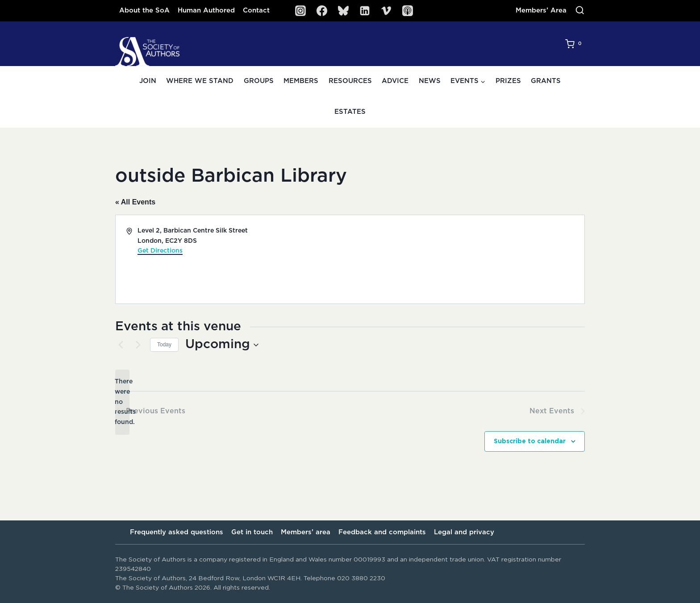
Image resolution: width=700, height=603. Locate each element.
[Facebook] (322, 11)
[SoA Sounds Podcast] (408, 11)
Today (164, 345)
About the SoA (144, 10)
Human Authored (206, 10)
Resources (350, 81)
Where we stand (200, 81)
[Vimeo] (386, 11)
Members (301, 81)
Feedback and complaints (382, 532)
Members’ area (306, 532)
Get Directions (160, 251)
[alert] (122, 402)
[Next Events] (138, 345)
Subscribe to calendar (530, 442)
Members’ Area (541, 10)
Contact (256, 10)
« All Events (135, 202)
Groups (259, 81)
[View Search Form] (580, 11)
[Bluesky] (343, 11)
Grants (546, 81)
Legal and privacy (464, 532)
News (430, 81)
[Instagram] (300, 11)
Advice (395, 81)
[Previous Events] (121, 345)
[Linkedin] (365, 11)
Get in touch (252, 532)
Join (148, 81)
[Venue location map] (467, 259)
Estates (350, 112)
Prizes (508, 81)
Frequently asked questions (177, 532)
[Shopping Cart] (575, 44)
